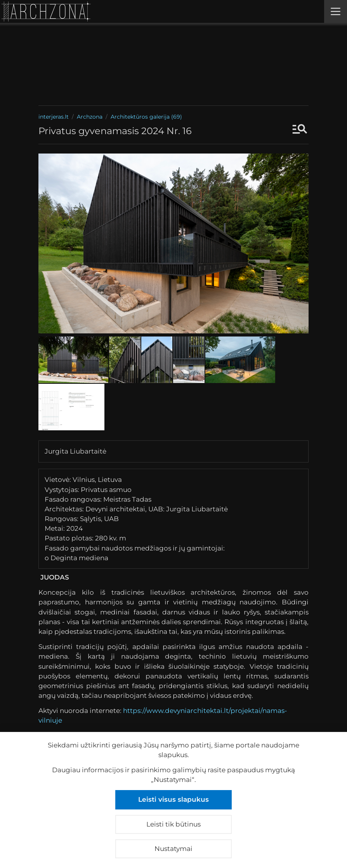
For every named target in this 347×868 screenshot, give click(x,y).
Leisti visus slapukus (173, 799)
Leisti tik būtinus (173, 824)
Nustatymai (173, 849)
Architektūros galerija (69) (146, 117)
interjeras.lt (54, 117)
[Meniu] (336, 11)
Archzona (90, 117)
